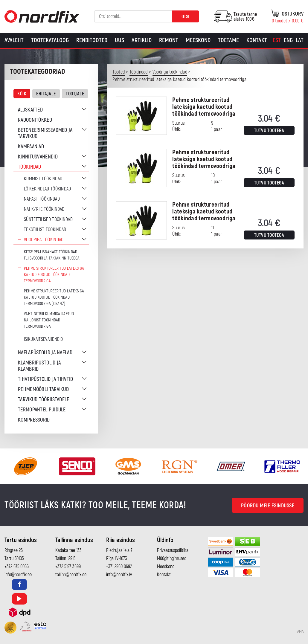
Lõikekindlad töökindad (48, 189)
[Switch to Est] (277, 40)
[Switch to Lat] (300, 40)
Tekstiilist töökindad (45, 230)
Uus (119, 40)
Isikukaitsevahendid (44, 339)
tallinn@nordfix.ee (71, 575)
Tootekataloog (50, 40)
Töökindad (30, 167)
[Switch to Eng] (288, 40)
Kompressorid (34, 420)
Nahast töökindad (42, 199)
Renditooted (92, 40)
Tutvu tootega (269, 131)
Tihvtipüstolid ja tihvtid (46, 379)
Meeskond (198, 40)
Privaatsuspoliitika (173, 550)
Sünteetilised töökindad (48, 219)
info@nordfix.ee (18, 575)
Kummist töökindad (43, 179)
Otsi (185, 17)
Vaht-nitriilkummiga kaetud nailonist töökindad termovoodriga (49, 320)
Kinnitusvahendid (38, 157)
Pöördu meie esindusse (268, 506)
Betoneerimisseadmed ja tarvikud (45, 133)
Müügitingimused (172, 558)
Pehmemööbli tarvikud (43, 389)
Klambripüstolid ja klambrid (39, 366)
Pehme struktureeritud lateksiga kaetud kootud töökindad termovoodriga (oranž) (54, 297)
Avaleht (14, 40)
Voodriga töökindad (44, 240)
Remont (169, 40)
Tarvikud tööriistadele (44, 400)
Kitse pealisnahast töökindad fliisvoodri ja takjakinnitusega (52, 255)
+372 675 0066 (17, 567)
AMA (300, 631)
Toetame (228, 40)
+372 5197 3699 (68, 567)
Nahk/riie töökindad (44, 209)
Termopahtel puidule (42, 410)
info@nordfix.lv (119, 575)
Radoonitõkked (35, 120)
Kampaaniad (31, 147)
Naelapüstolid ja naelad (45, 353)
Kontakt (257, 40)
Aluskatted (30, 110)
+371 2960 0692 (119, 567)
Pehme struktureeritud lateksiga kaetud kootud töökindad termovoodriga (54, 275)
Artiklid (142, 40)
